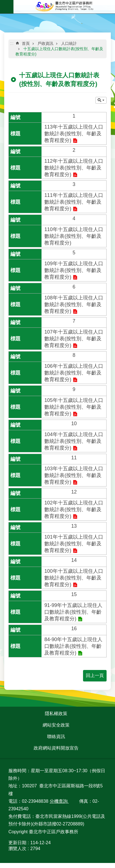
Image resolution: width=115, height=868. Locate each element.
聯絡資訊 (56, 736)
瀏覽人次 (17, 849)
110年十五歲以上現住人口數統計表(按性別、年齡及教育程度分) (74, 236)
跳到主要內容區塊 (3, 3)
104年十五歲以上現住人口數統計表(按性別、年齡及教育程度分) (74, 441)
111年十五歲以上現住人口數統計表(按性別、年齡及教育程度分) (74, 202)
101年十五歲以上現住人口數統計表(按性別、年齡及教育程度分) (74, 544)
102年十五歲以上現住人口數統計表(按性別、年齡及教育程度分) (74, 509)
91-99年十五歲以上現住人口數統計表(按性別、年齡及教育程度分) (73, 612)
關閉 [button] (101, 100)
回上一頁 (95, 675)
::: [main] (12, 43)
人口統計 (69, 43)
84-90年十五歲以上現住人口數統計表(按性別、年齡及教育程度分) (73, 646)
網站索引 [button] (7, 7)
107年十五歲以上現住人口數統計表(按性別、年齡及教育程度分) (74, 339)
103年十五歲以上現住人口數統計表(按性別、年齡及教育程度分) (74, 475)
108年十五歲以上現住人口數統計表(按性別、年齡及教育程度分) (74, 304)
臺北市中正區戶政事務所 (64, 7)
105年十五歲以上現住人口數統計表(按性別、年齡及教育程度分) (74, 407)
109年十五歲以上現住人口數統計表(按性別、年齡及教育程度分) (74, 270)
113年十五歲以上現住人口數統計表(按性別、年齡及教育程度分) (74, 134)
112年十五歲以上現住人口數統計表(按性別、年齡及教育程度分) (74, 168)
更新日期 (17, 843)
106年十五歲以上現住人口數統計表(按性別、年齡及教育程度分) (74, 373)
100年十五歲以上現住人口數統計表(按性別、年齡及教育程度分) (74, 578)
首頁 (26, 43)
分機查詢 (59, 801)
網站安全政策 (56, 725)
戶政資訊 (45, 43)
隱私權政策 (56, 714)
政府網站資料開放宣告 (56, 748)
